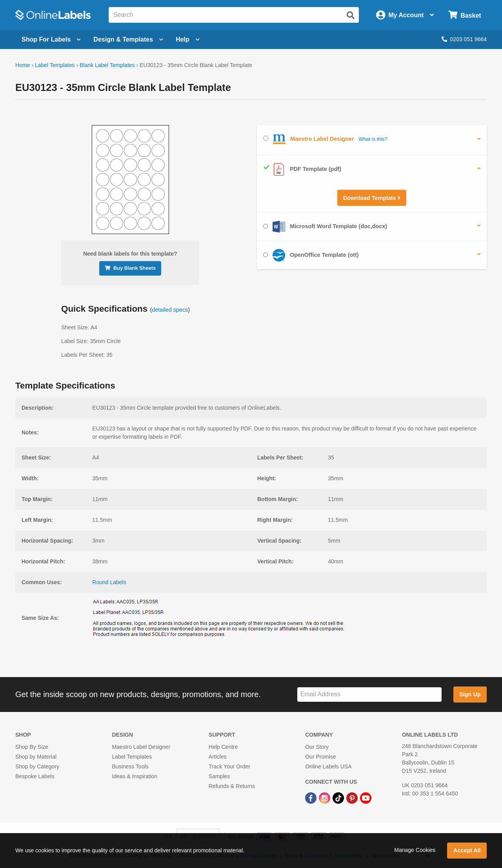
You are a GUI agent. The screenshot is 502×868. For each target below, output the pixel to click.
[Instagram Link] (325, 797)
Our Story (317, 747)
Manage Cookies (415, 850)
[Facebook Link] (312, 797)
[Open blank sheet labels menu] (51, 40)
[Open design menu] (128, 40)
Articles (218, 757)
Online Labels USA (328, 766)
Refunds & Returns (232, 786)
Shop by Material (36, 757)
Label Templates (55, 65)
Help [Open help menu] (188, 39)
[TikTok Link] (339, 797)
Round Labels (109, 582)
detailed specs (170, 310)
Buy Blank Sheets (130, 268)
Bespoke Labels (35, 776)
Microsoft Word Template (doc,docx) (325, 227)
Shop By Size (32, 747)
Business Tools (130, 766)
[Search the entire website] (234, 15)
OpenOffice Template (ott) (311, 255)
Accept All (467, 850)
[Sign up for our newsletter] (369, 695)
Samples (219, 776)
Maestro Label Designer (141, 747)
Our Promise (321, 757)
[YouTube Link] (366, 797)
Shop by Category (37, 766)
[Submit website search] (351, 15)
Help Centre (223, 747)
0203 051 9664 (464, 39)
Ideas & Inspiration (135, 776)
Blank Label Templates (107, 65)
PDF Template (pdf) (302, 169)
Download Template (372, 198)
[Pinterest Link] (353, 797)
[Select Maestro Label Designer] (266, 138)
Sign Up (470, 694)
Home (23, 65)
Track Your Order (229, 766)
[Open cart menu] (465, 15)
